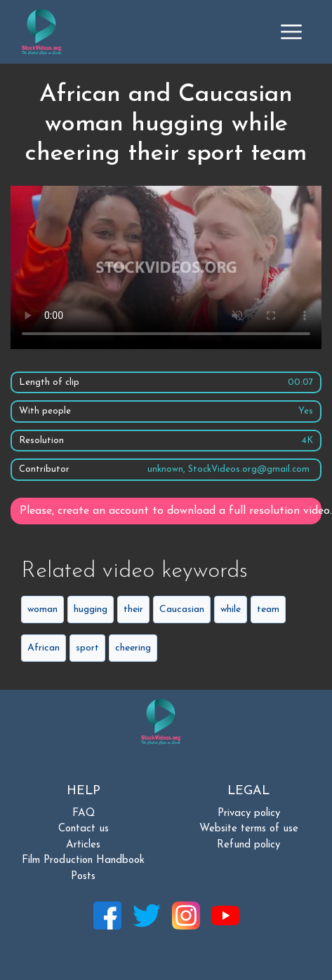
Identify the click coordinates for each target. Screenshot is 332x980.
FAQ (84, 814)
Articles (83, 845)
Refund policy (248, 845)
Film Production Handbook (83, 860)
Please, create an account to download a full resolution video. (171, 511)
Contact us (84, 829)
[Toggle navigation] (291, 32)
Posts (83, 877)
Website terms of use (249, 829)
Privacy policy (249, 814)
